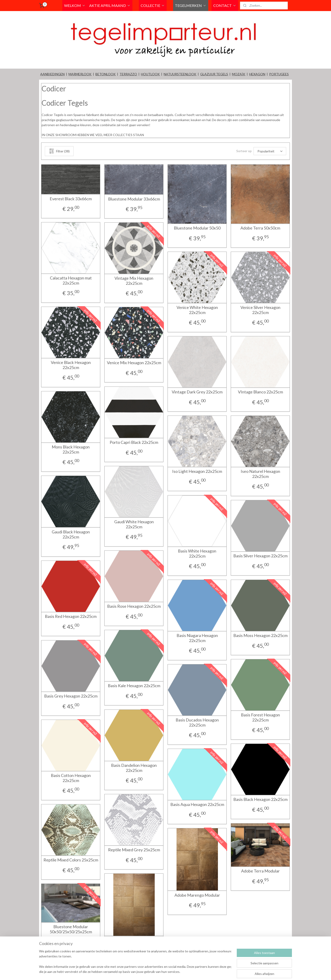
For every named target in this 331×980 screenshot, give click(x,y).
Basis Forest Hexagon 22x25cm (260, 717)
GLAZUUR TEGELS (214, 74)
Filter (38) (59, 151)
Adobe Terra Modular (260, 871)
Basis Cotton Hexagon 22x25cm (71, 778)
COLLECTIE (153, 5)
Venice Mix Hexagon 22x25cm (134, 363)
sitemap (181, 972)
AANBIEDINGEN (52, 74)
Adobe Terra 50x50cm (260, 228)
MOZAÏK (239, 74)
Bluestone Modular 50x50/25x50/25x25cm (71, 929)
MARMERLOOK (80, 74)
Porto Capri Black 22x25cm (134, 442)
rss (189, 972)
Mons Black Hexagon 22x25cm (71, 449)
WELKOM (75, 5)
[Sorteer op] (270, 151)
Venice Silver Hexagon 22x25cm (260, 310)
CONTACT (225, 5)
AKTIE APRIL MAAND (110, 5)
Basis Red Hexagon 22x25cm (71, 616)
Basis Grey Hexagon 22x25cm (71, 696)
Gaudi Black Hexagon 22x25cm (71, 534)
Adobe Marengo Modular (197, 895)
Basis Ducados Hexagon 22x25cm (197, 723)
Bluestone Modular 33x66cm (134, 199)
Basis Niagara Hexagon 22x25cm (197, 638)
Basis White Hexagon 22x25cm (197, 554)
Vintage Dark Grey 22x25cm (197, 392)
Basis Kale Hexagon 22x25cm (134, 686)
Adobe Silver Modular (134, 941)
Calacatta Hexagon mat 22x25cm (71, 281)
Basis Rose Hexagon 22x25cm (134, 606)
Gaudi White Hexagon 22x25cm (134, 524)
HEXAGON (257, 74)
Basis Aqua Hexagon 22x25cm (197, 804)
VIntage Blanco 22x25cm (260, 392)
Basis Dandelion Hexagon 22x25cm (134, 768)
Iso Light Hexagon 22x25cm (197, 471)
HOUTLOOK (150, 74)
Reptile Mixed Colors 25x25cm (71, 860)
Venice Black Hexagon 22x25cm (71, 365)
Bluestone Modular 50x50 (197, 228)
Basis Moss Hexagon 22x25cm (260, 635)
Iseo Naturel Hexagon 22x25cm (260, 474)
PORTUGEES (279, 74)
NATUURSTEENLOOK (180, 74)
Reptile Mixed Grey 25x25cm (134, 850)
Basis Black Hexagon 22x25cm (260, 799)
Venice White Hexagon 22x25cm (197, 310)
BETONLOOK (106, 74)
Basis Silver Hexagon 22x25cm (260, 556)
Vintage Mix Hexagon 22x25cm (134, 281)
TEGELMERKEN (191, 5)
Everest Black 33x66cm (71, 199)
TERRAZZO (128, 74)
